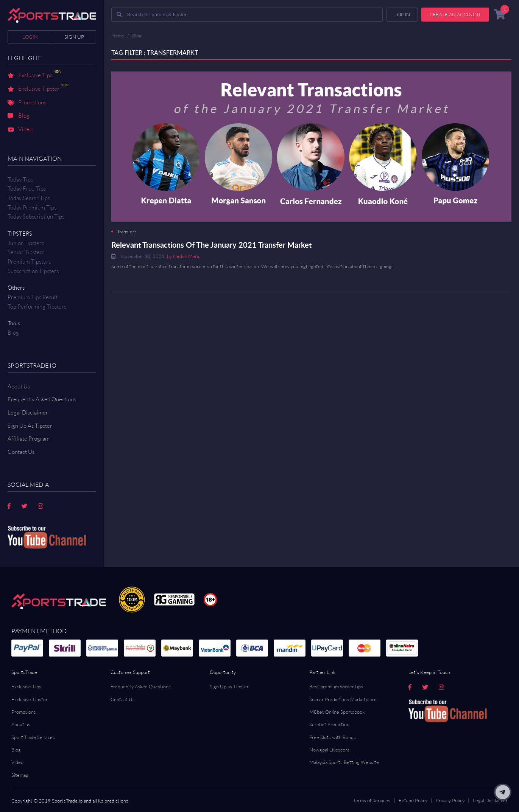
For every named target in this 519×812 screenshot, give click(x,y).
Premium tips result (33, 297)
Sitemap (20, 775)
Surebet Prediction (329, 724)
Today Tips (20, 179)
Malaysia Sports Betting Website (344, 762)
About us (21, 724)
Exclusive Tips (34, 76)
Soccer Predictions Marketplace (343, 699)
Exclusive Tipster (38, 89)
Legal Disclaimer (28, 412)
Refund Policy (413, 800)
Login (30, 37)
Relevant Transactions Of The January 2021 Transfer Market (211, 245)
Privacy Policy (450, 800)
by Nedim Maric (184, 256)
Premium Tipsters (29, 262)
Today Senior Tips (29, 198)
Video (20, 130)
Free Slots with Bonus (333, 737)
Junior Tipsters (26, 243)
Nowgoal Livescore (330, 750)
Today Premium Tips (32, 207)
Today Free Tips (27, 189)
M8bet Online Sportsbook (337, 712)
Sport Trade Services (33, 737)
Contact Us (123, 699)
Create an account (455, 14)
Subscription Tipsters (33, 271)
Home (118, 36)
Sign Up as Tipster (229, 686)
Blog (19, 116)
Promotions (27, 103)
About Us (19, 386)
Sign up (74, 37)
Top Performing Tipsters (37, 307)
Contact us (21, 452)
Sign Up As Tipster (30, 426)
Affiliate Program (29, 439)
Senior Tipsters (26, 252)
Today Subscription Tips (36, 217)
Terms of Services (372, 800)
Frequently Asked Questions (42, 399)
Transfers (127, 232)
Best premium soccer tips (336, 686)
